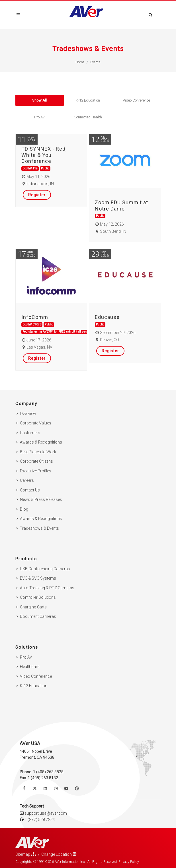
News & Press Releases (41, 499)
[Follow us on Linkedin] (45, 788)
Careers (27, 480)
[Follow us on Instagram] (56, 788)
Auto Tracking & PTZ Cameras (47, 588)
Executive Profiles (36, 471)
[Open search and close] (151, 14)
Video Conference (136, 100)
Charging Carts (33, 607)
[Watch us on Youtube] (66, 788)
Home (80, 62)
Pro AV (39, 117)
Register (37, 195)
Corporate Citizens (36, 461)
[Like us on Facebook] (24, 788)
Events (95, 62)
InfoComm (35, 317)
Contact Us (30, 490)
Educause (107, 317)
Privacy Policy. (129, 862)
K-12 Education (88, 100)
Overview (28, 414)
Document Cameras (38, 616)
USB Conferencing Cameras (45, 569)
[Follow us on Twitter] (35, 788)
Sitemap (26, 854)
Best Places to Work (38, 452)
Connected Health (88, 117)
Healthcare (30, 667)
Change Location (59, 854)
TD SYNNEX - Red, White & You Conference (44, 155)
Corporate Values (36, 423)
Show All (39, 100)
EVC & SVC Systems (38, 578)
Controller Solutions (38, 597)
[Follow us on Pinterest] (77, 788)
